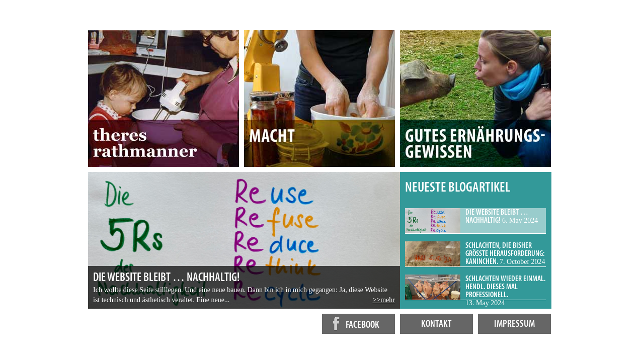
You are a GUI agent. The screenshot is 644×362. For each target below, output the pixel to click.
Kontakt (436, 324)
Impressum (514, 324)
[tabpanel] (244, 240)
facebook (353, 323)
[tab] (475, 221)
